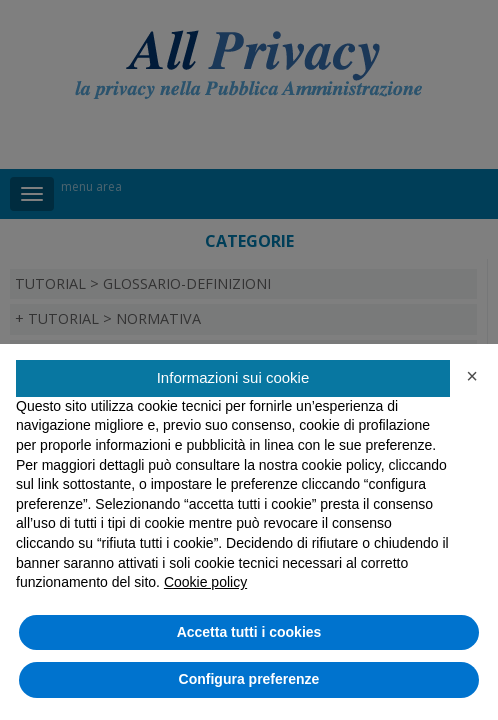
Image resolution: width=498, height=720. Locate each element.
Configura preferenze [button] (249, 679)
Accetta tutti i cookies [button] (249, 632)
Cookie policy (205, 582)
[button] (472, 376)
